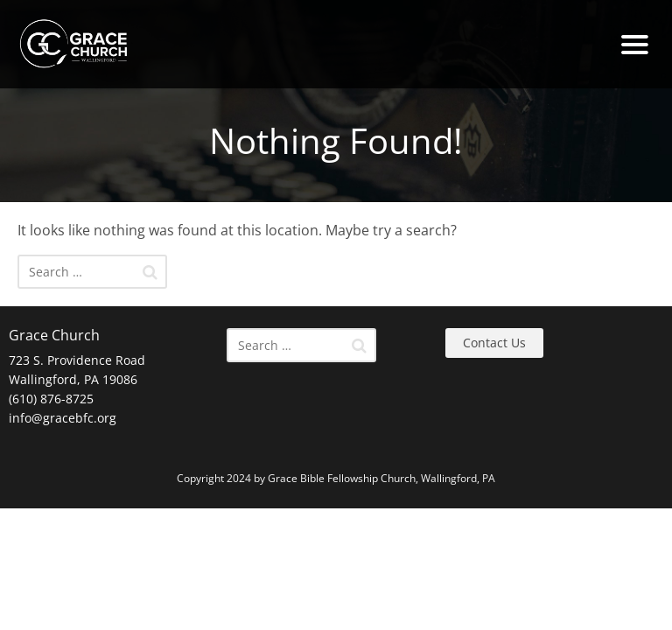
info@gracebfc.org (63, 418)
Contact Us (494, 343)
